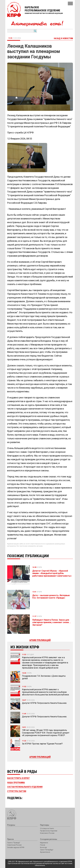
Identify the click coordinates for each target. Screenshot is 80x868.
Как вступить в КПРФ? (18, 778)
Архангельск (45, 852)
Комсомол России (47, 833)
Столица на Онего (47, 828)
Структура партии (17, 791)
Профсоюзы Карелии (49, 831)
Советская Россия (14, 845)
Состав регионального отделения (25, 787)
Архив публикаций (40, 757)
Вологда (43, 847)
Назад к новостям (63, 38)
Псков (43, 845)
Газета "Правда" (14, 843)
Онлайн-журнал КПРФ (16, 847)
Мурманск (44, 843)
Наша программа (16, 783)
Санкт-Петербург (47, 850)
